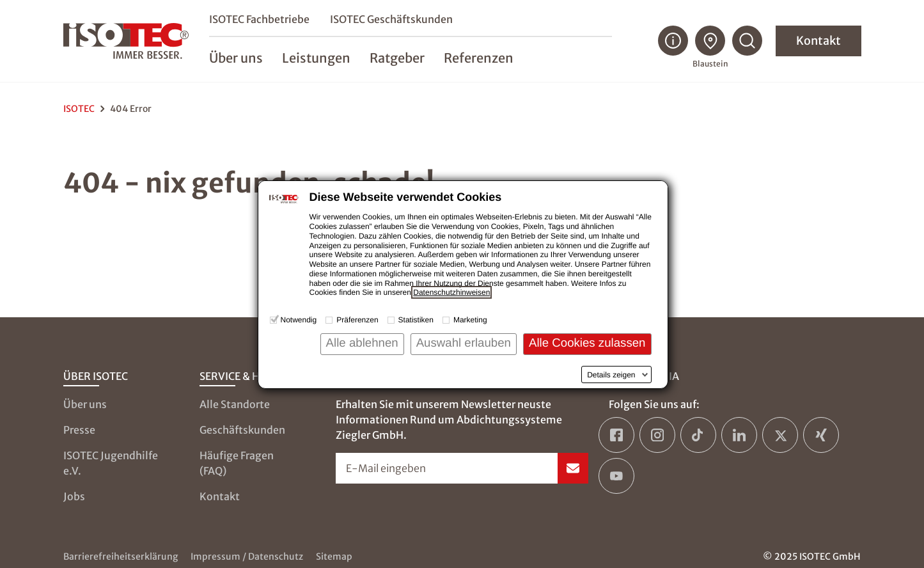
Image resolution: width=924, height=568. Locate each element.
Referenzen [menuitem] (479, 59)
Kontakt (818, 41)
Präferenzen (357, 320)
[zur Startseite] (126, 42)
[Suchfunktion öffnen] (748, 42)
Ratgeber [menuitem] (397, 59)
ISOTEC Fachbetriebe (259, 20)
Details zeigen (611, 375)
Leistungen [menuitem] (316, 59)
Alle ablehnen (362, 343)
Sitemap (334, 556)
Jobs (74, 496)
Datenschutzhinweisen (451, 292)
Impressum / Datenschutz (247, 556)
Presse (79, 430)
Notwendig (299, 320)
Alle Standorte (235, 404)
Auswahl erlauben (464, 343)
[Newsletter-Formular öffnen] (462, 468)
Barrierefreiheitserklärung (121, 556)
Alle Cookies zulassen (587, 343)
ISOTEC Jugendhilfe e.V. (111, 463)
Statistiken (416, 320)
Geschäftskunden (242, 430)
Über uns (85, 404)
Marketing (470, 320)
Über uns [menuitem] (236, 59)
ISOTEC (79, 109)
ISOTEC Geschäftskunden (391, 20)
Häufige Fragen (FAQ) (237, 463)
